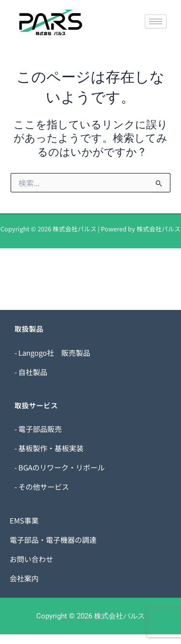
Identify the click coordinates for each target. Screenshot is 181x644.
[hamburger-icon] (156, 21)
